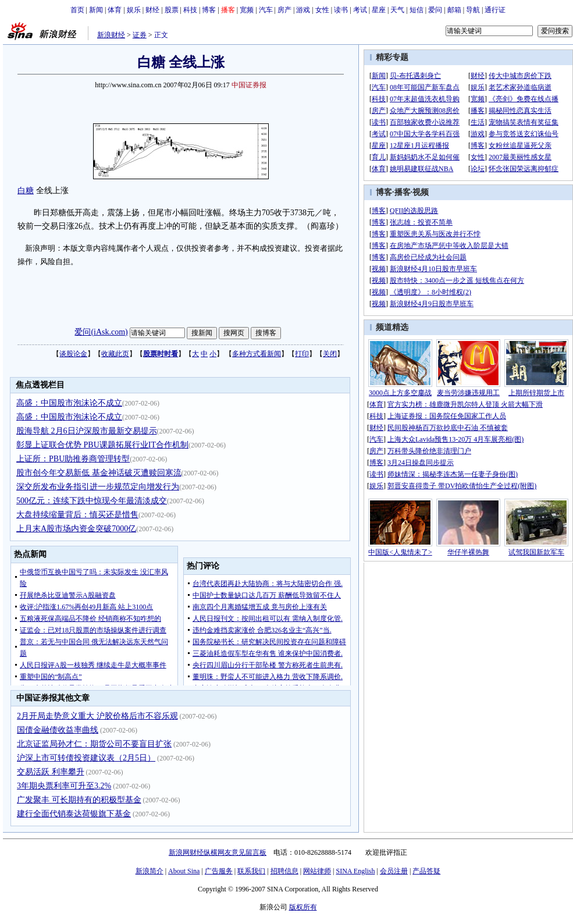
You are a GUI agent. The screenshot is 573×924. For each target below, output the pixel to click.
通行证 (495, 10)
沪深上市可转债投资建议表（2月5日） (86, 758)
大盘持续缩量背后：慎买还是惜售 (77, 515)
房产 (284, 10)
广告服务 (219, 871)
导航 (473, 10)
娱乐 (134, 10)
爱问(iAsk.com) (101, 332)
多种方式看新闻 (257, 354)
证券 (140, 35)
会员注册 (394, 871)
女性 (322, 10)
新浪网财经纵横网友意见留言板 (218, 852)
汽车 (266, 10)
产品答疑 (426, 871)
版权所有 (303, 907)
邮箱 (454, 10)
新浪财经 (111, 35)
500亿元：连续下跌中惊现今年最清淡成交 (92, 501)
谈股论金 (73, 354)
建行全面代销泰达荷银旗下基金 (74, 814)
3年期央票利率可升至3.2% (64, 786)
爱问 (435, 10)
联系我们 (251, 871)
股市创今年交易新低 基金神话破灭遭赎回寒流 (99, 473)
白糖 (26, 191)
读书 (341, 10)
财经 (152, 10)
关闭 (330, 354)
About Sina (184, 871)
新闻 (96, 10)
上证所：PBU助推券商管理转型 (73, 459)
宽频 (247, 10)
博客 (209, 10)
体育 (115, 10)
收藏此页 (115, 354)
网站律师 (317, 871)
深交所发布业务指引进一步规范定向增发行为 (98, 487)
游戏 (303, 10)
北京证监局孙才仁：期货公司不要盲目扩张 (94, 744)
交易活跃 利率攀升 (51, 772)
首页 (77, 10)
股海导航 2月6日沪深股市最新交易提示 (87, 431)
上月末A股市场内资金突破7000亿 (76, 529)
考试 (360, 10)
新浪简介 (150, 871)
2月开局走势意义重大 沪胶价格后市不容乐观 (97, 716)
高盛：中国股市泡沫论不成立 (69, 403)
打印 (302, 354)
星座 (379, 10)
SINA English (355, 871)
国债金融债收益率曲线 (58, 730)
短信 (417, 10)
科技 (190, 10)
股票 (172, 10)
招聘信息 (284, 871)
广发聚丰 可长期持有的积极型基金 (79, 800)
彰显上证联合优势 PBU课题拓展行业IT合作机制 (102, 445)
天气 (397, 10)
